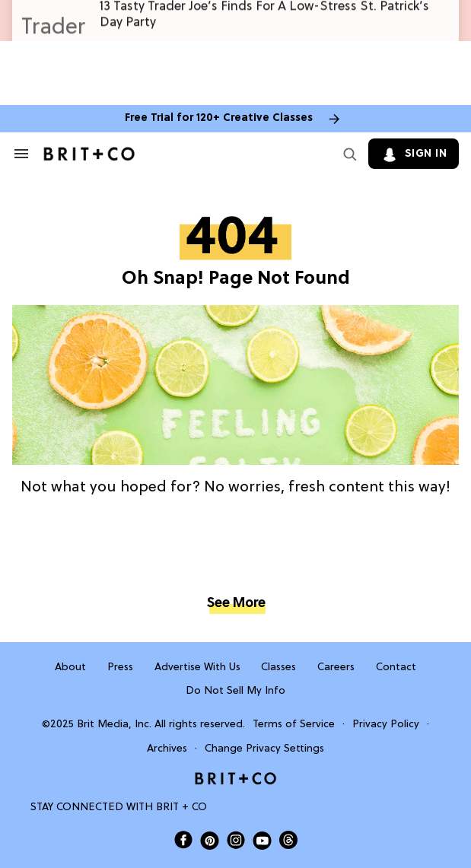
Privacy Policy (386, 725)
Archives (167, 749)
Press (120, 668)
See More (236, 604)
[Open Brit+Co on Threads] (288, 840)
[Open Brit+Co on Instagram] (236, 840)
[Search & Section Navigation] (21, 154)
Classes (278, 668)
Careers (336, 668)
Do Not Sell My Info (235, 691)
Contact (396, 668)
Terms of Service (294, 725)
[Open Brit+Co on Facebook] (183, 840)
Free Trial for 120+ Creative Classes (219, 118)
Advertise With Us (197, 668)
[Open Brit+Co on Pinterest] (210, 840)
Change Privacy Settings (264, 749)
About (70, 668)
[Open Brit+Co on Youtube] (262, 840)
